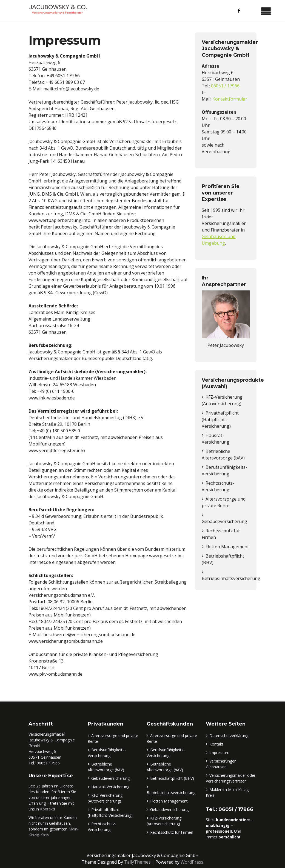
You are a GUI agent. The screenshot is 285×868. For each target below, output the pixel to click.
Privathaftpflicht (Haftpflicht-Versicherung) (220, 419)
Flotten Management (227, 547)
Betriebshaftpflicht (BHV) (172, 778)
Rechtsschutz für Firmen (172, 832)
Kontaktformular (230, 99)
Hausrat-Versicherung (110, 787)
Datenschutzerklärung (229, 736)
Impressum (219, 753)
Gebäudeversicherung (224, 521)
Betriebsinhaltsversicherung (231, 578)
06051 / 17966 (225, 86)
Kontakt (47, 809)
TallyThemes (137, 862)
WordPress (192, 862)
